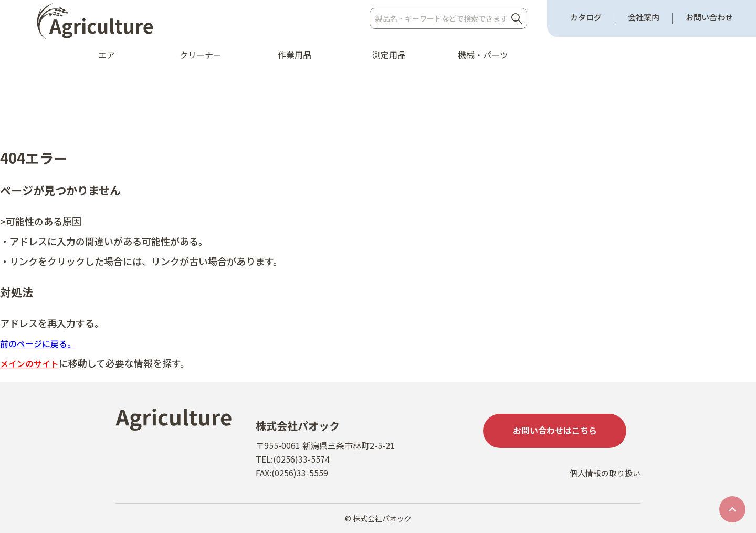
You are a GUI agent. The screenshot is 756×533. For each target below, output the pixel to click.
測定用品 (389, 55)
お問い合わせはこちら (562, 432)
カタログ (586, 17)
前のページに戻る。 (43, 343)
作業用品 (295, 55)
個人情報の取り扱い (603, 484)
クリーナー (201, 55)
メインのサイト (33, 363)
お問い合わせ (709, 17)
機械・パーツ (483, 55)
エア (107, 55)
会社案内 (644, 17)
